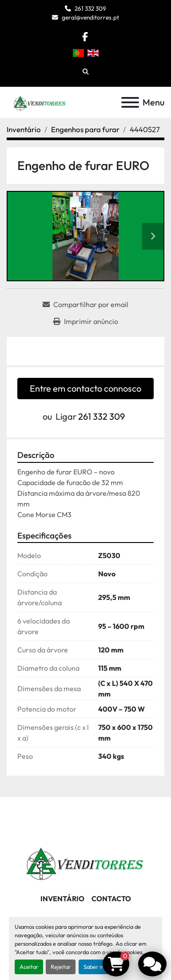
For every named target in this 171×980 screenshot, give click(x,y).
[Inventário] (24, 129)
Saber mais (97, 967)
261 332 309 (90, 8)
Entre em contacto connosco (85, 388)
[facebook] (85, 37)
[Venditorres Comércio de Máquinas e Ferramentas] (85, 861)
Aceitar (29, 967)
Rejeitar (61, 967)
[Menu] (130, 102)
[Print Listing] (86, 321)
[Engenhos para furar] (85, 129)
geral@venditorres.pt (90, 17)
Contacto (111, 899)
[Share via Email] (85, 304)
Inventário (62, 899)
